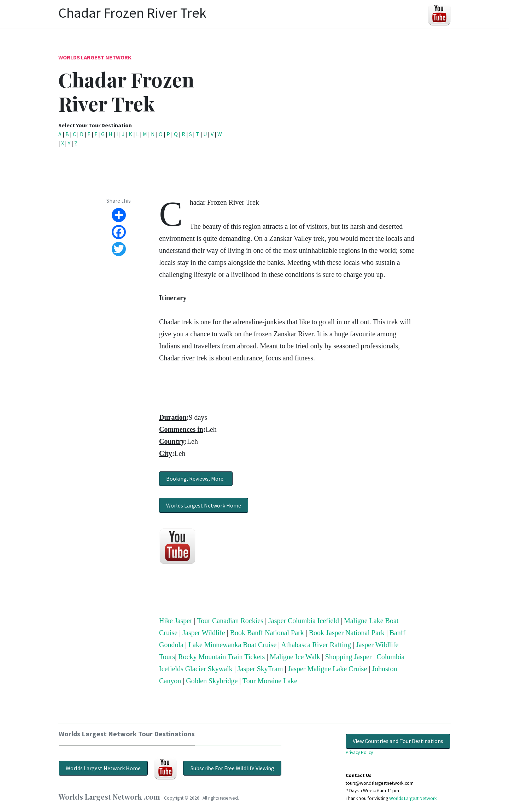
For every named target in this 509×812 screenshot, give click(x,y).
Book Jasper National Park (347, 633)
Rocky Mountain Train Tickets (221, 657)
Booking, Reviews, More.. (196, 478)
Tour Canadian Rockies (230, 621)
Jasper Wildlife (204, 633)
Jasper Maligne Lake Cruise (327, 669)
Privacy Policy (359, 752)
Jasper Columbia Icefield (304, 621)
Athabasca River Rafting (316, 645)
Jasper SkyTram (260, 669)
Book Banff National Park (267, 633)
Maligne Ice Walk (295, 657)
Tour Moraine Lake (270, 681)
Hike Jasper (176, 621)
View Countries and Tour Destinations (398, 741)
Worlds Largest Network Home (204, 505)
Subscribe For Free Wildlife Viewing (232, 768)
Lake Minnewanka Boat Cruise (232, 645)
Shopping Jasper (349, 657)
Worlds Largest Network (95, 57)
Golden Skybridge (212, 681)
